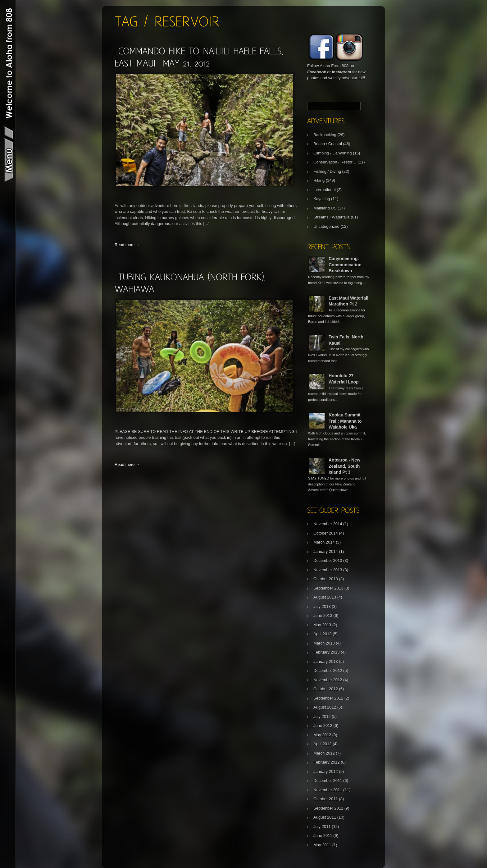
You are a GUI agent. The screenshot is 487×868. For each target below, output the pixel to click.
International (325, 190)
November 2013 (328, 570)
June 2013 (323, 615)
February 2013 (327, 652)
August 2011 (325, 817)
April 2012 (323, 744)
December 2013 (328, 560)
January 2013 (326, 661)
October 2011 (326, 799)
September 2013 (328, 588)
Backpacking (325, 135)
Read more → (127, 245)
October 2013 (326, 579)
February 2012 (327, 762)
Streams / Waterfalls (332, 217)
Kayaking (322, 199)
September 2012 (328, 698)
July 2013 (322, 606)
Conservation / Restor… (335, 162)
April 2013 (323, 634)
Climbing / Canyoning (333, 153)
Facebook (317, 72)
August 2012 (325, 707)
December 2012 (328, 671)
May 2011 (322, 845)
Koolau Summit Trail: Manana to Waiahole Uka (345, 421)
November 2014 (328, 524)
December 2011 (328, 781)
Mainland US (325, 208)
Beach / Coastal (328, 144)
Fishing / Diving (327, 171)
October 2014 (326, 533)
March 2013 (324, 643)
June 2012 (323, 726)
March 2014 (324, 542)
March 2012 (324, 753)
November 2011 (328, 790)
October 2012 (326, 689)
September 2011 (328, 808)
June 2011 (323, 836)
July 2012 (322, 716)
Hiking (319, 180)
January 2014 (326, 551)
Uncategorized (326, 226)
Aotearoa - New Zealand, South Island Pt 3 (344, 466)
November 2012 (328, 680)
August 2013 (325, 597)
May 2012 (322, 735)
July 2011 (322, 827)
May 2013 (322, 625)
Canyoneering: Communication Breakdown (345, 265)
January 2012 (326, 772)
